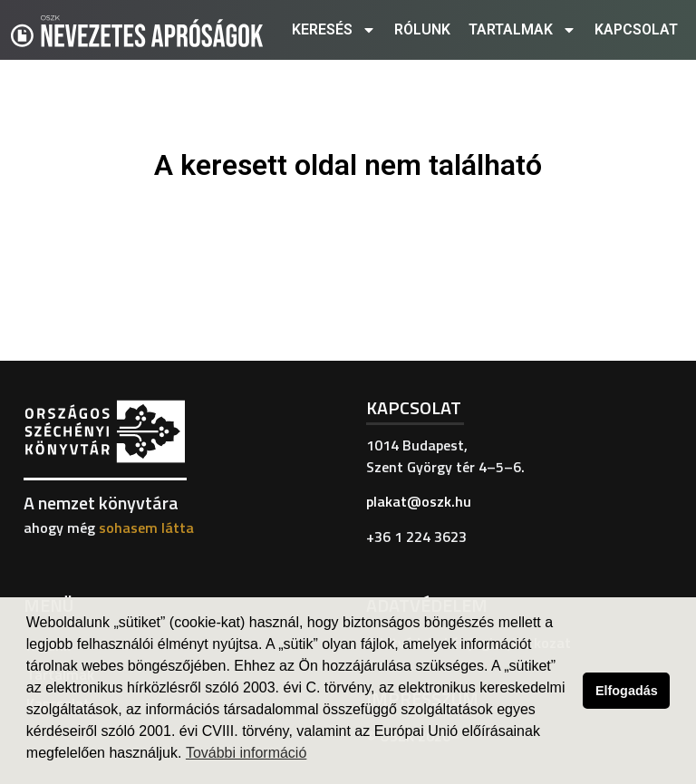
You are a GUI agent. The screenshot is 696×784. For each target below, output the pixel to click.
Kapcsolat (636, 29)
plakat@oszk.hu (419, 501)
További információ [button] (246, 753)
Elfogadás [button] (627, 691)
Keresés (334, 30)
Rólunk (422, 29)
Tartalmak (522, 30)
